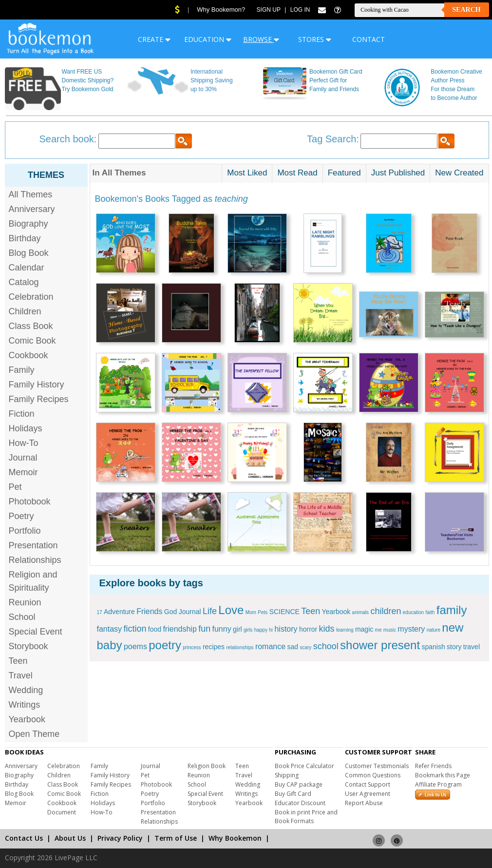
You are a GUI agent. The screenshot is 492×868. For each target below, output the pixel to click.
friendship (180, 629)
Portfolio (25, 531)
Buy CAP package (299, 784)
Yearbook (27, 719)
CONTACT (369, 39)
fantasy (110, 629)
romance (270, 646)
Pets (263, 612)
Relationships (35, 560)
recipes (214, 647)
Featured (344, 173)
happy (261, 630)
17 (100, 612)
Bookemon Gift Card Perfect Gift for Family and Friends (336, 80)
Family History (37, 385)
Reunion (25, 602)
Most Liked (247, 173)
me (378, 630)
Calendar (27, 268)
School (22, 617)
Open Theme (34, 734)
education (413, 612)
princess (192, 647)
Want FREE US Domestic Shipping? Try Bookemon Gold (87, 80)
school (326, 646)
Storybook (28, 646)
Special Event (36, 632)
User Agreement (368, 794)
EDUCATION (208, 39)
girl (237, 629)
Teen (18, 661)
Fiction (22, 414)
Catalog (24, 282)
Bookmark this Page (443, 775)
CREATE (154, 39)
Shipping (287, 775)
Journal (23, 458)
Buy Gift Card (293, 794)
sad (293, 647)
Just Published (398, 173)
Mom (251, 612)
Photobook (30, 502)
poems (135, 646)
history (286, 629)
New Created (459, 173)
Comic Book (32, 341)
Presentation (33, 545)
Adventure (119, 612)
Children (25, 311)
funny (222, 629)
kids (327, 629)
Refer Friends (433, 766)
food (155, 629)
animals (360, 612)
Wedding (26, 690)
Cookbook (28, 355)
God (170, 612)
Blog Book (29, 253)
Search (466, 10)
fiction (135, 629)
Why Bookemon (235, 838)
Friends (149, 611)
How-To (24, 443)
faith (430, 612)
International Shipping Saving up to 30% (212, 80)
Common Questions (373, 775)
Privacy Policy (120, 838)
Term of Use (176, 838)
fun (204, 629)
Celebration (31, 297)
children (386, 611)
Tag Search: (333, 139)
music (390, 630)
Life (210, 611)
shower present (380, 645)
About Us (70, 838)
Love (231, 610)
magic (364, 629)
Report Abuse (364, 803)
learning (345, 630)
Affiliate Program (438, 784)
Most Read (297, 173)
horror (308, 629)
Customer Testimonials (377, 766)
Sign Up (269, 10)
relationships (240, 647)
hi (271, 630)
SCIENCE (284, 612)
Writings (25, 705)
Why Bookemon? (221, 10)
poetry (165, 645)
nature (434, 630)
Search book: (68, 139)
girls (248, 630)
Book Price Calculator (304, 766)
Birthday (25, 238)
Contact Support (368, 784)
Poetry (21, 516)
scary (305, 647)
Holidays (26, 428)
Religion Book (207, 766)
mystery (411, 629)
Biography (28, 224)
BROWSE (261, 39)
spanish (433, 647)
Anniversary (32, 209)
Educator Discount (300, 803)
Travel (21, 675)
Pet (15, 487)
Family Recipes (39, 399)
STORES (315, 39)
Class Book (31, 326)
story (454, 647)
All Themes (31, 194)
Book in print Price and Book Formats (306, 817)
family (452, 610)
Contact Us (24, 838)
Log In (300, 10)
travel (472, 647)
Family (22, 370)
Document (62, 812)
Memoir (23, 472)
